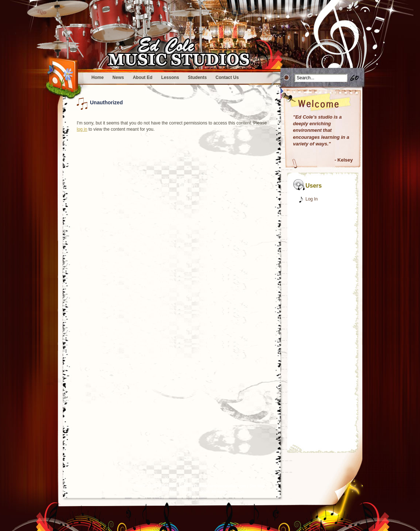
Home (97, 77)
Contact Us (227, 77)
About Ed (143, 77)
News (118, 77)
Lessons (170, 77)
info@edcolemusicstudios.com (219, 486)
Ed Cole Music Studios (175, 492)
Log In (312, 199)
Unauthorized (106, 102)
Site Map (257, 486)
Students (197, 77)
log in (82, 129)
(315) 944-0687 (162, 486)
